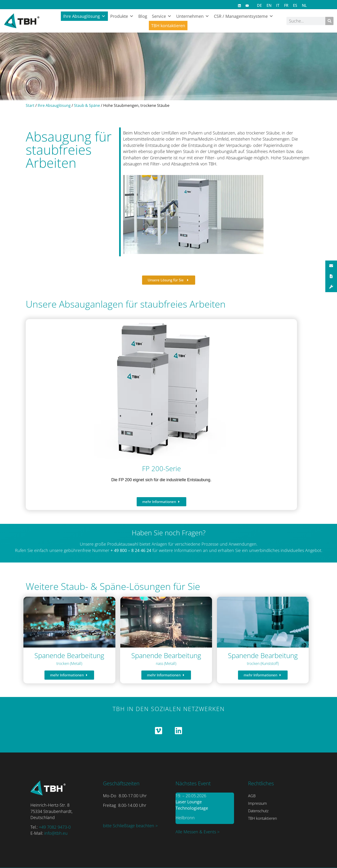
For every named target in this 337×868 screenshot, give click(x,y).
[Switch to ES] (295, 5)
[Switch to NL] (304, 5)
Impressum (257, 803)
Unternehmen (193, 16)
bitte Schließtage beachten (129, 826)
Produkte (122, 16)
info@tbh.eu (56, 833)
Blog (143, 16)
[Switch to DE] (259, 5)
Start (30, 105)
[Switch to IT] (278, 5)
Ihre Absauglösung (84, 16)
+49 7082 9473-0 (55, 827)
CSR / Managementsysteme (244, 16)
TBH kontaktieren (168, 26)
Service (162, 16)
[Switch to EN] (269, 5)
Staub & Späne (87, 105)
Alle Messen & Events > (198, 832)
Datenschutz (258, 811)
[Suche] (329, 21)
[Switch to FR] (286, 5)
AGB (252, 796)
